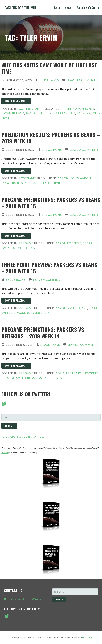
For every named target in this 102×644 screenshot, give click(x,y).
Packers (83, 113)
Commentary (30, 109)
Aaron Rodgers (68, 243)
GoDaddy (87, 637)
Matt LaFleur (64, 113)
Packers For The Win (20, 8)
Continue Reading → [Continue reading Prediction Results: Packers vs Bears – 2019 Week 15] (16, 171)
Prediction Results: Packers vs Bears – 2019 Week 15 (51, 138)
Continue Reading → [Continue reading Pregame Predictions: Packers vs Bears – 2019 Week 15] (16, 236)
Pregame (26, 243)
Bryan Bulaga (13, 113)
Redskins (34, 378)
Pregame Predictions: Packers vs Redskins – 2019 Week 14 (43, 333)
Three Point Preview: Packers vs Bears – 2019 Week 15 (49, 268)
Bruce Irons (49, 80)
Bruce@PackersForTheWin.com (23, 437)
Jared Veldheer (38, 113)
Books (57, 8)
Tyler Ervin (52, 183)
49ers (67, 109)
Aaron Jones (84, 109)
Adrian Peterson (70, 373)
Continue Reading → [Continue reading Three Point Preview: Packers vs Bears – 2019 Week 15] (16, 301)
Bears (22, 183)
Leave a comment (81, 80)
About (68, 8)
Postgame (27, 178)
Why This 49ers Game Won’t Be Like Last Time (49, 68)
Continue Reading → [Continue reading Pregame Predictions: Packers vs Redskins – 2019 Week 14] (16, 366)
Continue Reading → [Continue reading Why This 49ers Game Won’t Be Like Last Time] (16, 101)
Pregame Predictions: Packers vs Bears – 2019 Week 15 (51, 203)
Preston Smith (14, 378)
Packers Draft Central (88, 8)
